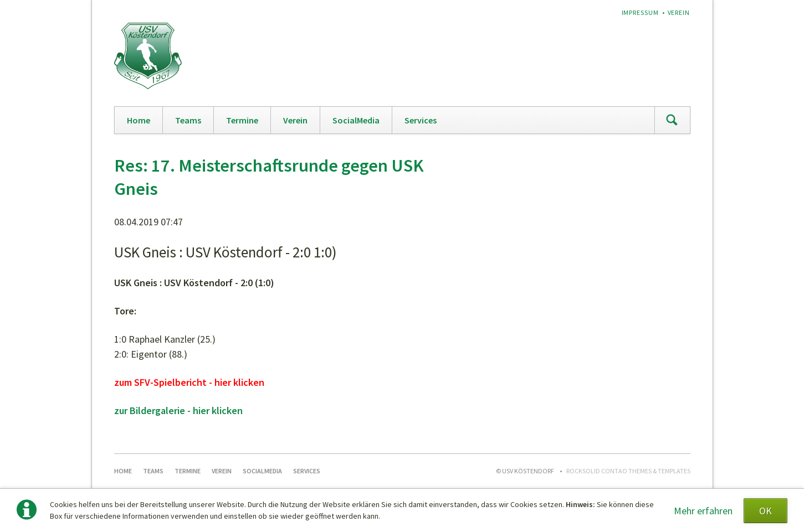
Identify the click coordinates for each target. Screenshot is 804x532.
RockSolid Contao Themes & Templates (628, 471)
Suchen (672, 120)
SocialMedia (356, 120)
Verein (679, 12)
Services (421, 120)
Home (139, 120)
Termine (242, 120)
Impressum (641, 12)
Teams (188, 120)
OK (765, 511)
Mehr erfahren (703, 511)
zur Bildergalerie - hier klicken (178, 410)
